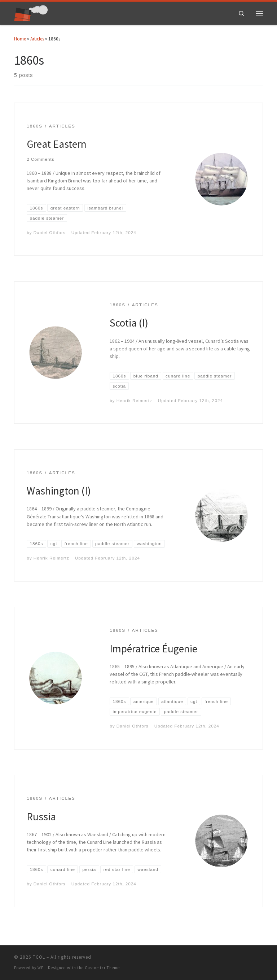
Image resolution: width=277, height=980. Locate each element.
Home (20, 39)
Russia (41, 817)
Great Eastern (57, 144)
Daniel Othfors (50, 232)
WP (41, 968)
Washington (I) (59, 491)
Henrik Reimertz (134, 400)
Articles (37, 39)
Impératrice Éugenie (153, 649)
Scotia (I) (129, 323)
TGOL (39, 957)
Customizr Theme (102, 968)
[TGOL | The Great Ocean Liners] (31, 12)
